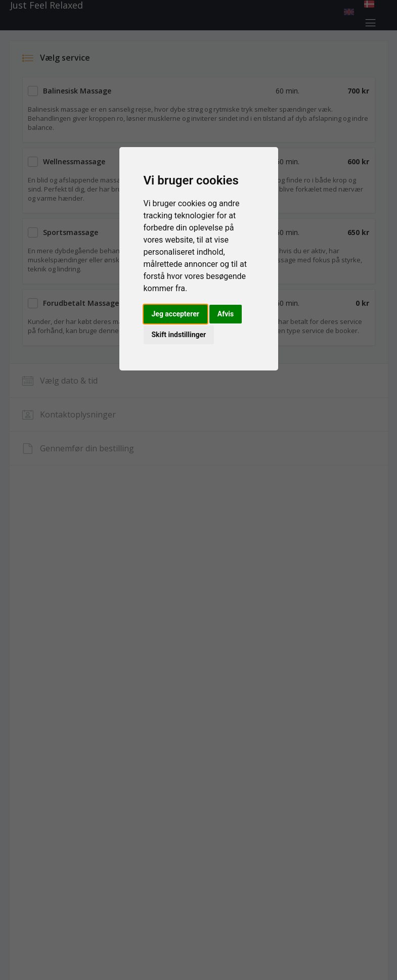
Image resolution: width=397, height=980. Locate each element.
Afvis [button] (226, 314)
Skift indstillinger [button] (179, 335)
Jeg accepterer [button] (175, 314)
